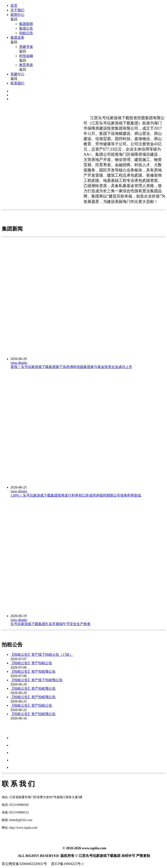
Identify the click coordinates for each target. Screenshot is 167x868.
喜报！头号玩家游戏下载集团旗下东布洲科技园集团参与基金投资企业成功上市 (71, 367)
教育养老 (26, 65)
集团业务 (17, 38)
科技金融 (26, 56)
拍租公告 (26, 33)
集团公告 (26, 28)
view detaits (19, 363)
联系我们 (17, 83)
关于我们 (17, 10)
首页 (14, 6)
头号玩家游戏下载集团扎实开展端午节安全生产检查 (50, 624)
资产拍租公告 (42, 663)
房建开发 (26, 47)
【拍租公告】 (21, 655)
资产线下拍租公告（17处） (52, 655)
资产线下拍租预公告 (47, 680)
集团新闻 (26, 24)
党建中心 (17, 74)
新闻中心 (17, 15)
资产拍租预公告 (43, 671)
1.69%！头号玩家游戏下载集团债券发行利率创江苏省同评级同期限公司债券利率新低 (76, 495)
